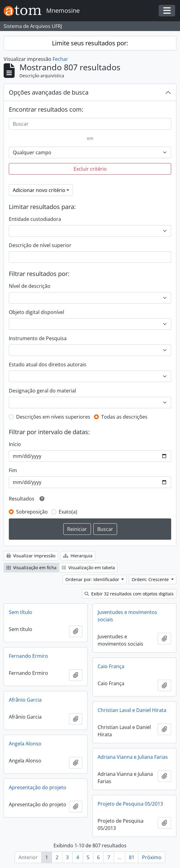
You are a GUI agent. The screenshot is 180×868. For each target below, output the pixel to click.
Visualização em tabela (88, 568)
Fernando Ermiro (28, 656)
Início (15, 444)
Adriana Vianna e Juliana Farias (133, 757)
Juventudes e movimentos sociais (127, 616)
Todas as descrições (124, 417)
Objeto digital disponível (36, 312)
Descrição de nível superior (40, 245)
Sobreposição (32, 512)
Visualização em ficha (31, 568)
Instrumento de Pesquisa (38, 338)
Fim (13, 470)
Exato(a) (68, 512)
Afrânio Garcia (25, 700)
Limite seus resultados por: (90, 43)
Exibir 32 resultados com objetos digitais (129, 594)
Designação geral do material (42, 391)
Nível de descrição (30, 286)
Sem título (21, 612)
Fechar (60, 59)
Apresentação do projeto (38, 787)
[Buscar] (90, 124)
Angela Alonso (25, 744)
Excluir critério (90, 169)
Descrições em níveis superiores (53, 417)
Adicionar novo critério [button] (39, 190)
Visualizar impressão (31, 556)
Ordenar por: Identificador (93, 579)
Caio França (111, 666)
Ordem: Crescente (151, 579)
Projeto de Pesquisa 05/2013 (130, 804)
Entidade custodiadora (35, 219)
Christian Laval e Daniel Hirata (132, 710)
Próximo (152, 857)
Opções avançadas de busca (49, 92)
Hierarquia (78, 556)
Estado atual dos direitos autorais (48, 364)
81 (132, 857)
